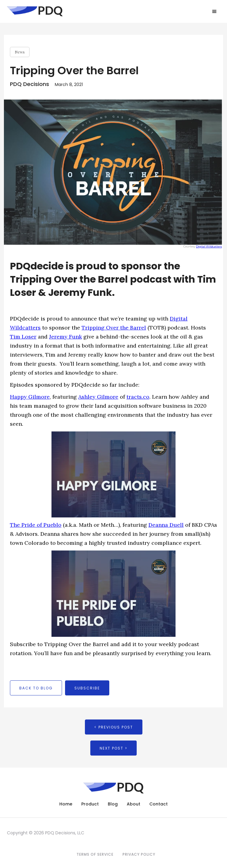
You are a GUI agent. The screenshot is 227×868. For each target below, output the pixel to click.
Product (90, 804)
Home (66, 804)
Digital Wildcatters (209, 246)
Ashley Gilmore (98, 397)
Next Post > (113, 748)
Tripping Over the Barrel (114, 328)
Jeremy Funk (65, 337)
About (134, 804)
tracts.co (138, 397)
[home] (33, 11)
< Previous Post (114, 727)
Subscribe (87, 688)
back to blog (36, 688)
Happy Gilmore (30, 397)
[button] (214, 11)
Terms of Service (95, 854)
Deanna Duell (166, 525)
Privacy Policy (139, 854)
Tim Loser (23, 337)
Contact (159, 804)
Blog (113, 804)
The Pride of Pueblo (36, 525)
